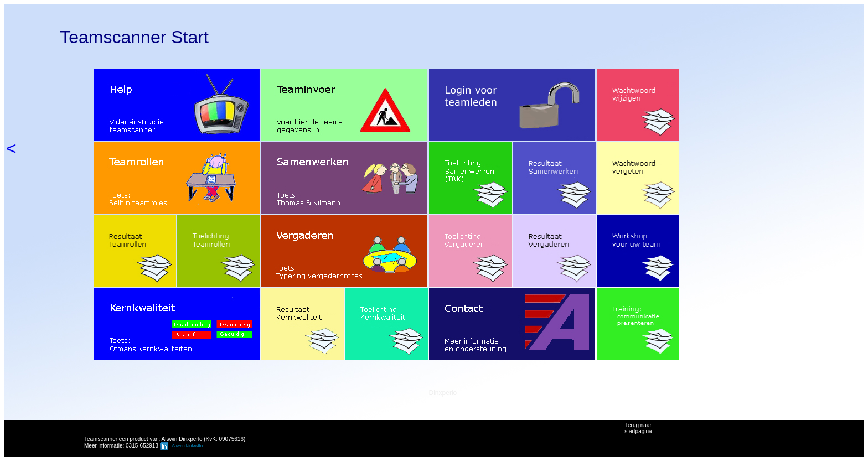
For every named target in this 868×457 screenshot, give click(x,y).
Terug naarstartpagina (638, 428)
